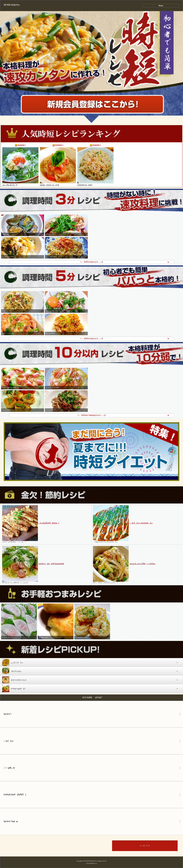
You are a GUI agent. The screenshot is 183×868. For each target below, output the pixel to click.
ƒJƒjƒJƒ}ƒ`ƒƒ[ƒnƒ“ (85, 185)
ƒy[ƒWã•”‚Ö (145, 846)
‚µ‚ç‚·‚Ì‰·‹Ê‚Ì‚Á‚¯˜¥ (10, 185)
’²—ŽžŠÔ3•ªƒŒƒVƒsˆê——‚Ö (91, 262)
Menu (161, 6)
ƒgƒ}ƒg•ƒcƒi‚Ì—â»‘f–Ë (49, 185)
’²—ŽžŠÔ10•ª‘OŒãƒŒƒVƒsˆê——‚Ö (91, 415)
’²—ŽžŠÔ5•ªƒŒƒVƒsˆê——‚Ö (91, 339)
